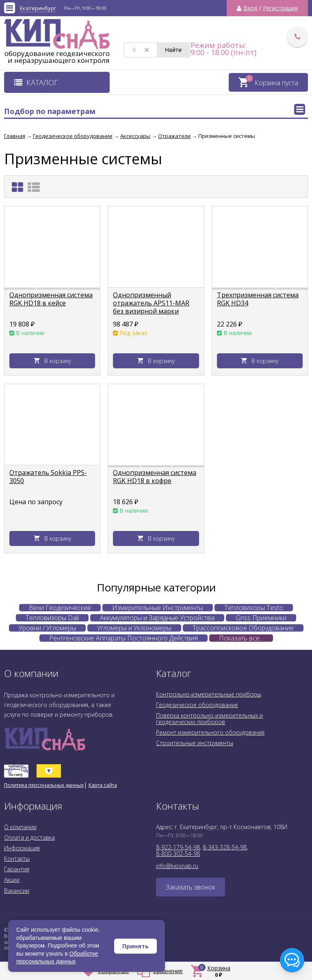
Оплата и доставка (29, 837)
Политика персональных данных (44, 785)
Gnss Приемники (261, 618)
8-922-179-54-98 (178, 847)
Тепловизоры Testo (254, 608)
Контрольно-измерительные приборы (209, 694)
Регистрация (280, 8)
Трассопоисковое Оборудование (243, 628)
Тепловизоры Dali (52, 618)
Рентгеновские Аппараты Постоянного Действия (123, 638)
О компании (20, 827)
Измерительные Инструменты (158, 608)
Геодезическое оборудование (197, 705)
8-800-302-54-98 (178, 854)
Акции (12, 880)
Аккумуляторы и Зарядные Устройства (157, 618)
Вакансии (17, 891)
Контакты (17, 859)
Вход (250, 8)
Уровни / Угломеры (47, 628)
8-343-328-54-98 (225, 847)
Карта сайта (103, 785)
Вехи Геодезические (60, 608)
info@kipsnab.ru (177, 866)
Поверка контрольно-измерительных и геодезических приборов (209, 719)
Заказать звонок (191, 887)
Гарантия (17, 869)
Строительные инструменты (195, 743)
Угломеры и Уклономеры (134, 628)
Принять (135, 946)
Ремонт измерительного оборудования (210, 732)
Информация (22, 848)
